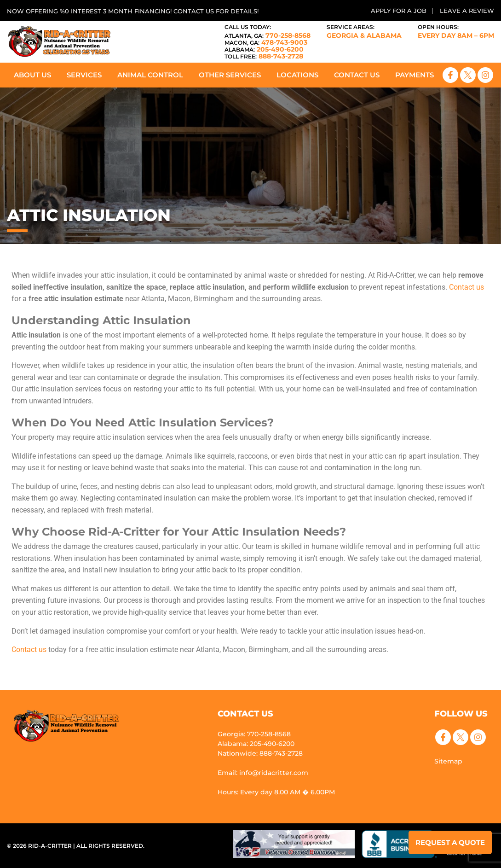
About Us (32, 75)
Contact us (466, 287)
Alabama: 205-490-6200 (256, 744)
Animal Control (150, 75)
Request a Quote (450, 842)
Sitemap (448, 761)
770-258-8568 (268, 35)
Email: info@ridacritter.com (263, 773)
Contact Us (357, 75)
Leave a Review (467, 11)
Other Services (230, 75)
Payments (415, 75)
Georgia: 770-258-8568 (254, 734)
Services (84, 75)
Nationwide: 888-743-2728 (260, 753)
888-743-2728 (264, 56)
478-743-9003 (266, 42)
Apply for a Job (399, 11)
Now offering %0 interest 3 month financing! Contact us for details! (133, 11)
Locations (297, 75)
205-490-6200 (264, 49)
